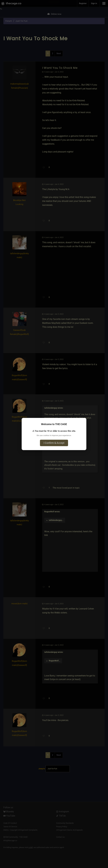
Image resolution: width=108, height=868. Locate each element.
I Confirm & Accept (54, 443)
